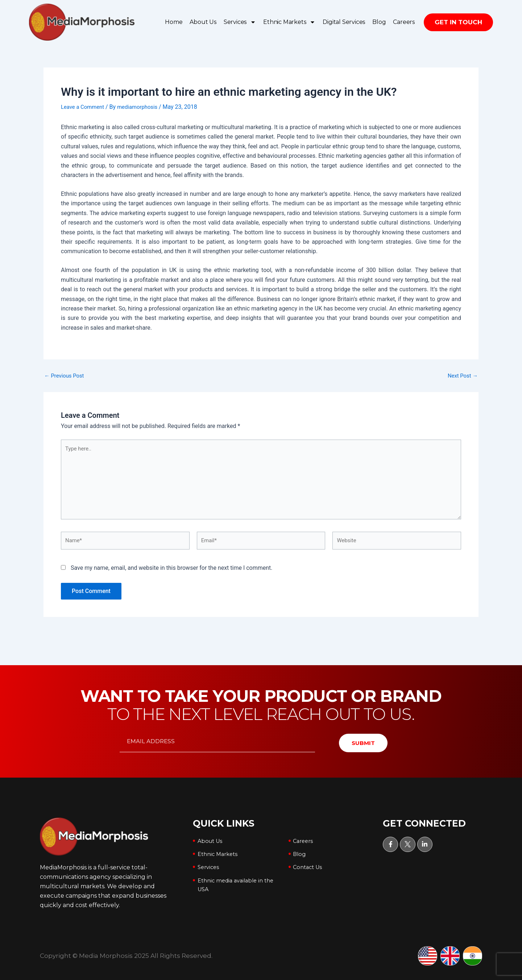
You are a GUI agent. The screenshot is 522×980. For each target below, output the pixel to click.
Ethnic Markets (289, 22)
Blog (379, 22)
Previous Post (66, 375)
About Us (203, 22)
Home (174, 22)
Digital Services (344, 22)
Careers (404, 22)
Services (240, 22)
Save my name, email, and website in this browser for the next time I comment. (172, 575)
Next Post (461, 375)
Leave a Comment (84, 107)
